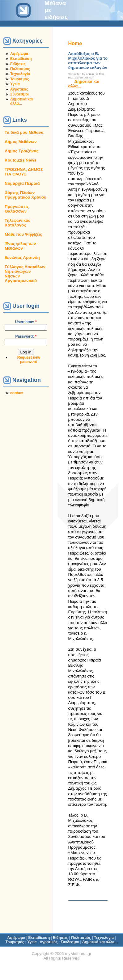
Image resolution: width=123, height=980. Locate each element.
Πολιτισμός (20, 69)
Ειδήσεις (18, 64)
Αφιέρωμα (19, 54)
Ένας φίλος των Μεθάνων (20, 246)
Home (75, 43)
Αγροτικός (19, 89)
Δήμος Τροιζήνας (21, 151)
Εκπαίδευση (21, 59)
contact (17, 393)
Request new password (29, 360)
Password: (26, 336)
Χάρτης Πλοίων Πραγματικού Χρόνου (25, 195)
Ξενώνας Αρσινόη (22, 258)
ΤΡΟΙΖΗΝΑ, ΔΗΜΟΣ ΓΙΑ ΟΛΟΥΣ (24, 172)
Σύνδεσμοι (19, 94)
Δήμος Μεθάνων (21, 142)
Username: (26, 322)
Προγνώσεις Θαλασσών (17, 209)
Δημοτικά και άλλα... (21, 101)
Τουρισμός (20, 79)
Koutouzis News (21, 160)
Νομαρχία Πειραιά (22, 183)
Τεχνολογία (20, 74)
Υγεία (15, 84)
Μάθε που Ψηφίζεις (23, 234)
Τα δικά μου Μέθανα (24, 132)
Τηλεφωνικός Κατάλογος (17, 223)
